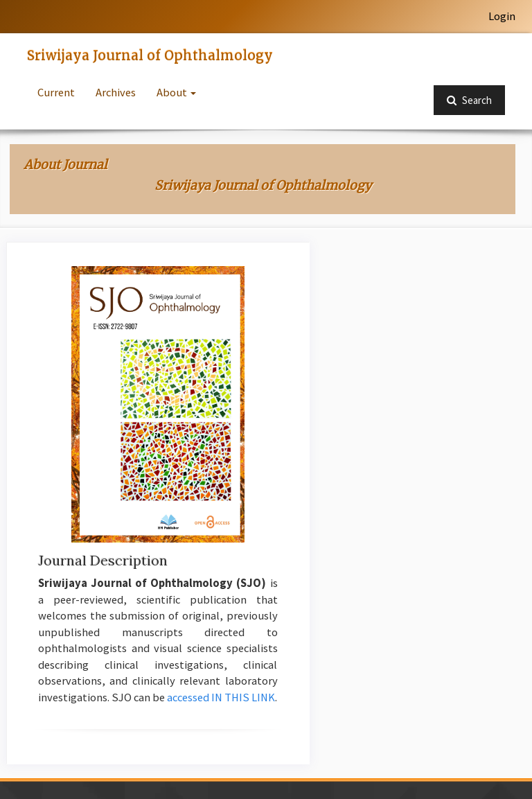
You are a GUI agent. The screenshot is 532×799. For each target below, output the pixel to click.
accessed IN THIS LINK (221, 697)
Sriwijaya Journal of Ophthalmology (150, 55)
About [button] (176, 93)
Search (469, 100)
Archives (116, 93)
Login (502, 16)
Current (56, 93)
